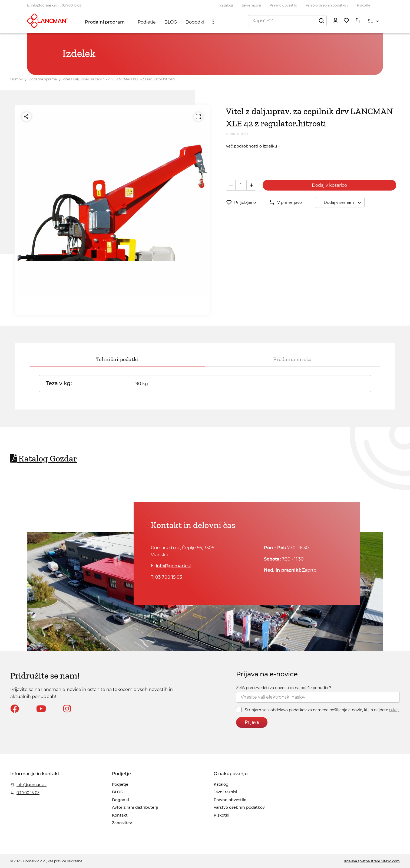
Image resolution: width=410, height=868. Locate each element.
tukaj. (394, 710)
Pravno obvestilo (283, 5)
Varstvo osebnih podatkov (327, 5)
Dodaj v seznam (344, 203)
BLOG (171, 22)
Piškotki (363, 5)
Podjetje (147, 22)
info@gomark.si (44, 5)
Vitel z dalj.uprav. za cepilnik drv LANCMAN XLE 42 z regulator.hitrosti (119, 79)
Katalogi (226, 5)
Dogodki (195, 22)
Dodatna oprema (43, 79)
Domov (16, 79)
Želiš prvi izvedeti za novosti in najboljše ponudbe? (284, 688)
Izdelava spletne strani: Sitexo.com (372, 861)
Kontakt (120, 815)
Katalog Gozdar (44, 458)
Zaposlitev (122, 823)
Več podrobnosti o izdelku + (253, 146)
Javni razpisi (251, 5)
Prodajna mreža (292, 359)
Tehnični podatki (117, 359)
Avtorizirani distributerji (135, 807)
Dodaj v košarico (329, 185)
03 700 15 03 (72, 5)
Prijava (252, 722)
